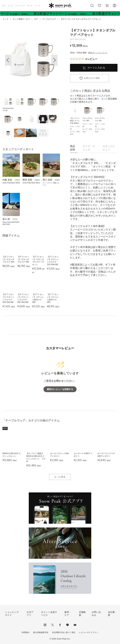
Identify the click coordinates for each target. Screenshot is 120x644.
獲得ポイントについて (98, 53)
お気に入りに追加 (92, 78)
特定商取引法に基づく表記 (64, 632)
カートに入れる (96, 68)
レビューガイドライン (89, 632)
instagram (45, 625)
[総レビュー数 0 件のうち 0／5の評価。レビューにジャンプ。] (84, 59)
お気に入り (100, 7)
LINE (67, 625)
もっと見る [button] (60, 477)
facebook (60, 625)
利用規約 (26, 632)
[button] (54, 60)
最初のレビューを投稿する (60, 389)
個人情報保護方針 (41, 632)
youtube (75, 625)
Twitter (52, 625)
